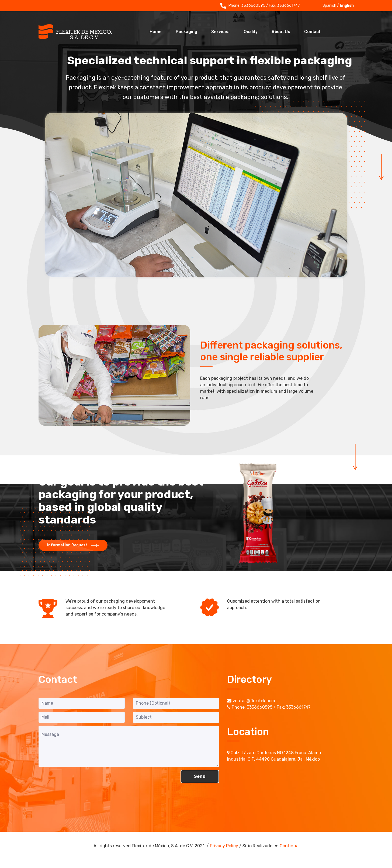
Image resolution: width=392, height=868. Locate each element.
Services (220, 32)
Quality (251, 32)
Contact (312, 32)
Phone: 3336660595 (243, 6)
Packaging (186, 32)
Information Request (73, 545)
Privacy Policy (224, 846)
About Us (281, 32)
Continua (289, 846)
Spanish (329, 6)
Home (156, 32)
